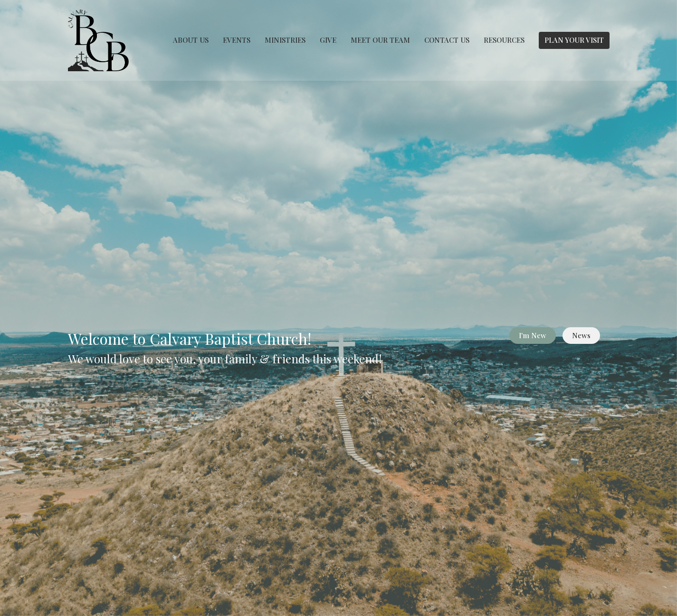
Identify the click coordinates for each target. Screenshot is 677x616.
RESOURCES (504, 40)
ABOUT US (191, 40)
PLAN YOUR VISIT (574, 40)
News (581, 335)
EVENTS (237, 40)
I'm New (533, 335)
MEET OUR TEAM (380, 40)
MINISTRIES (285, 40)
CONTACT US (447, 40)
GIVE (328, 40)
